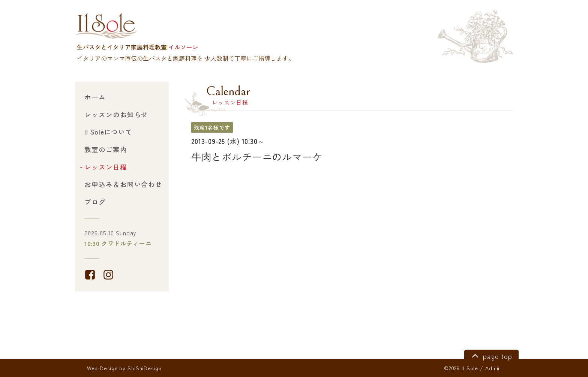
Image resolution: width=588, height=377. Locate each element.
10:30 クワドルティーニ (118, 243)
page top (491, 355)
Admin (493, 368)
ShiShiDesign (145, 368)
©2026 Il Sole (461, 368)
